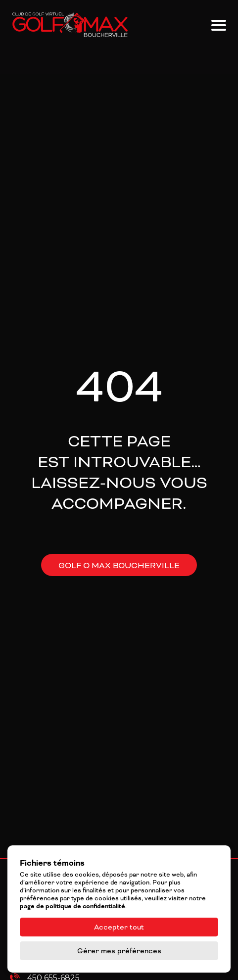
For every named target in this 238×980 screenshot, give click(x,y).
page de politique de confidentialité (72, 906)
